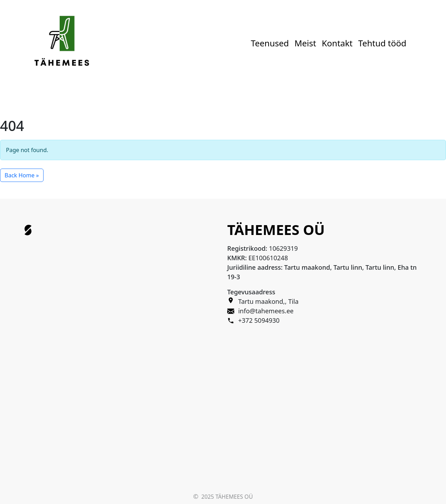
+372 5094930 (259, 320)
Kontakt (337, 43)
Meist (306, 43)
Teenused (270, 43)
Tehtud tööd (382, 43)
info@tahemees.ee (266, 311)
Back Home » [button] (22, 175)
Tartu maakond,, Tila (268, 301)
